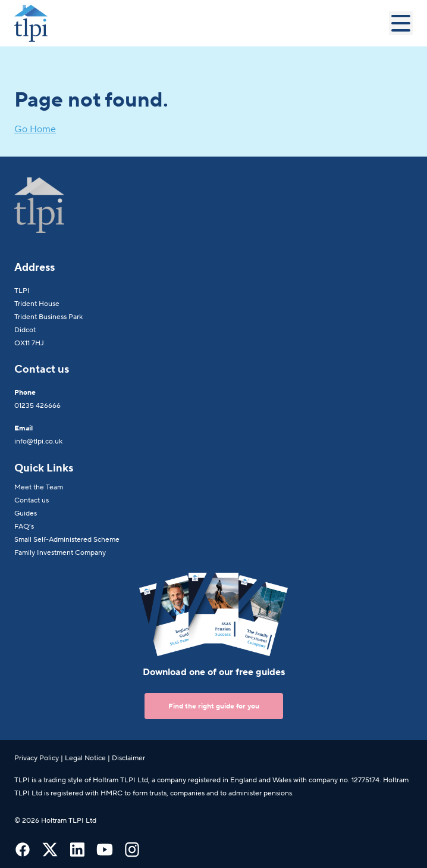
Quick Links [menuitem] (44, 468)
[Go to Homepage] (202, 23)
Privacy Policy (37, 758)
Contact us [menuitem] (32, 500)
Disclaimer (128, 758)
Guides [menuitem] (26, 513)
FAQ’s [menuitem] (24, 526)
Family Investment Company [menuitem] (60, 552)
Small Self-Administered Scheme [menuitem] (67, 539)
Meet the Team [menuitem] (39, 487)
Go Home (35, 129)
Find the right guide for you (214, 706)
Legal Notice (85, 758)
